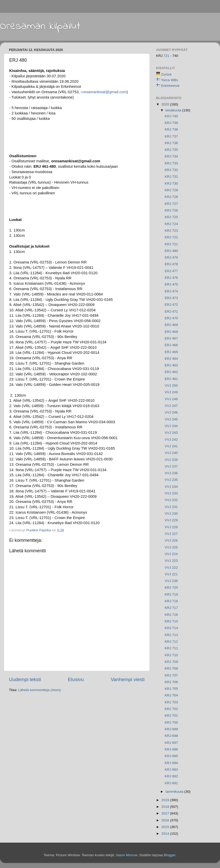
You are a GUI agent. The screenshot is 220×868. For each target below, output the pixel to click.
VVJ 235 (171, 480)
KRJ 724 (171, 224)
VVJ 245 (171, 419)
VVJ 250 (171, 385)
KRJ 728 (171, 197)
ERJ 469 (171, 325)
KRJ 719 (171, 594)
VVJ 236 (171, 473)
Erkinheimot (170, 86)
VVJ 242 (171, 440)
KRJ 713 (171, 635)
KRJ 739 (171, 123)
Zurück (166, 74)
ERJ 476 (171, 278)
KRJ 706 (171, 682)
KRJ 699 (171, 729)
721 (167, 56)
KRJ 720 (171, 588)
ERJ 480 (171, 251)
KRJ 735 (171, 150)
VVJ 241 (171, 446)
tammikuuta (175, 792)
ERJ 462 (171, 372)
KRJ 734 (171, 156)
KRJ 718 (171, 601)
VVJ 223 (171, 561)
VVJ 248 (171, 399)
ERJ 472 (171, 305)
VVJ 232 (171, 500)
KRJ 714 (171, 628)
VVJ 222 (171, 568)
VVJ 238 (171, 581)
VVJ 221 (171, 574)
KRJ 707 (171, 675)
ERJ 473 (171, 298)
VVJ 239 (171, 460)
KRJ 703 (171, 702)
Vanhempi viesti (128, 679)
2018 (166, 807)
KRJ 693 (171, 770)
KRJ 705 (171, 689)
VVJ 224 (171, 554)
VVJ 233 (171, 493)
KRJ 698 (171, 736)
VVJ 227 (171, 534)
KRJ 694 (171, 763)
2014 (166, 834)
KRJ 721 (171, 244)
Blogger (170, 855)
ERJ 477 (171, 271)
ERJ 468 (171, 332)
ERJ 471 (171, 311)
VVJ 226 (171, 540)
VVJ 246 (171, 412)
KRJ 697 (171, 743)
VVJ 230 (171, 514)
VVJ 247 (171, 406)
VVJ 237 (171, 466)
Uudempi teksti (25, 679)
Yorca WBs (170, 80)
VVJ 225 (171, 547)
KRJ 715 (171, 621)
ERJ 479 (171, 257)
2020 (166, 104)
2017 (166, 813)
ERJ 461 (171, 379)
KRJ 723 (171, 231)
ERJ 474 (171, 291)
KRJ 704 (171, 695)
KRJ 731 (171, 177)
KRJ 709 (171, 662)
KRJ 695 (171, 756)
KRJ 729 (171, 190)
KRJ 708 (171, 668)
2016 (166, 820)
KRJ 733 (171, 163)
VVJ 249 (171, 392)
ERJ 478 (171, 264)
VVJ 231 (171, 507)
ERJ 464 (171, 359)
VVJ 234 (171, 487)
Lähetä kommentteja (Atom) (40, 690)
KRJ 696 (171, 749)
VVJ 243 (171, 433)
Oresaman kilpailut (40, 26)
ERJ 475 (171, 284)
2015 (166, 827)
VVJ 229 (171, 520)
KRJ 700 (171, 722)
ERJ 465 (171, 352)
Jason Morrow (126, 855)
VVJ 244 (171, 426)
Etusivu (76, 679)
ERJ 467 (171, 338)
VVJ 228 (171, 527)
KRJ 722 (171, 237)
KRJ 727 (171, 204)
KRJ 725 (171, 217)
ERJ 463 (171, 365)
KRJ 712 (171, 642)
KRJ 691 (171, 783)
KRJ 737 (171, 136)
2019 (166, 800)
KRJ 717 (171, 608)
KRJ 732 (171, 170)
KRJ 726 (171, 210)
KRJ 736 (171, 143)
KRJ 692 (171, 776)
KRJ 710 (171, 655)
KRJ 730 (171, 183)
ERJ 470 (171, 318)
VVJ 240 (171, 453)
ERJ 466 (171, 345)
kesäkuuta (174, 110)
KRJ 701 (171, 716)
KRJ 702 (171, 709)
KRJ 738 (171, 129)
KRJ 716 (171, 615)
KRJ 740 (171, 116)
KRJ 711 (171, 648)
